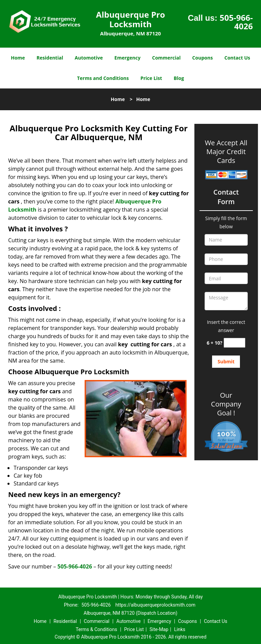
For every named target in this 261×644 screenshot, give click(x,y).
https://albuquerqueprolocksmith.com (155, 605)
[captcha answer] (234, 343)
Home (18, 58)
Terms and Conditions (103, 78)
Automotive (89, 58)
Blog (179, 78)
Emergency (128, 58)
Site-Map (159, 629)
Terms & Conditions (97, 629)
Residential (50, 58)
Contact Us (237, 58)
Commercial (167, 58)
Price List (151, 78)
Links (180, 629)
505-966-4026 (236, 22)
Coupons (203, 58)
